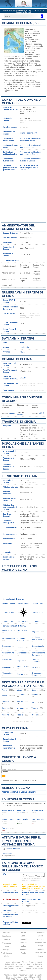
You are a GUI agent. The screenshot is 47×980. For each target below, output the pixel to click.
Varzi (34, 667)
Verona (20, 708)
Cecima (29, 29)
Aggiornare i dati (11, 91)
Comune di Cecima (17, 359)
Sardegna (40, 932)
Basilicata (6, 936)
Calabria (6, 939)
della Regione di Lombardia (31, 37)
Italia (22, 343)
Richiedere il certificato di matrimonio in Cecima (30, 153)
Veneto (40, 956)
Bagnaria (38, 621)
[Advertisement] (23, 197)
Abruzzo (6, 933)
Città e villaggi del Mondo (17, 977)
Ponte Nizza (34, 61)
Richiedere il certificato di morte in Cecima (30, 146)
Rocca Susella (38, 646)
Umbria (40, 949)
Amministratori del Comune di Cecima (18, 227)
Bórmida (6, 828)
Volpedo (20, 661)
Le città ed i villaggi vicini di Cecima (19, 568)
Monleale (6, 667)
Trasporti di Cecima (19, 422)
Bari (33, 702)
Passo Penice (8, 810)
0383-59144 (25, 118)
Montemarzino (8, 653)
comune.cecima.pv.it (28, 133)
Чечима (20, 414)
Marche (23, 943)
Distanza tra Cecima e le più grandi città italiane (23, 684)
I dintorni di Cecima (18, 799)
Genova (35, 695)
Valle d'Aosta (41, 953)
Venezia (35, 708)
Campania (6, 943)
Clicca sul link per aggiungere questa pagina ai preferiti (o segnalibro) (33, 886)
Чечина (12, 413)
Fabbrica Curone (35, 661)
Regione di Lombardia (10, 10)
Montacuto (6, 673)
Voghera (32, 65)
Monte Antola (22, 819)
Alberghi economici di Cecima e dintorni (19, 792)
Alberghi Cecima (16, 788)
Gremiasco (7, 646)
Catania (5, 708)
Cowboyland (7, 854)
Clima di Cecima (15, 728)
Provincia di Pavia (25, 10)
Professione (6, 765)
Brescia (35, 715)
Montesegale (22, 653)
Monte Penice (37, 810)
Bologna (6, 701)
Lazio (24, 932)
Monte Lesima (8, 819)
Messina (6, 715)
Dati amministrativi (18, 338)
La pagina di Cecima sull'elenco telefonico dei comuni (23, 866)
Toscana (40, 939)
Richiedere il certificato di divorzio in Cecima (30, 160)
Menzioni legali (11, 975)
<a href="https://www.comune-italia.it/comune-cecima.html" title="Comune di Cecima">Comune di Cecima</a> (33, 875)
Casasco (20, 647)
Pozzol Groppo (22, 63)
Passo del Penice (21, 811)
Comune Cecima (39, 10)
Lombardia (24, 347)
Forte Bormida (37, 819)
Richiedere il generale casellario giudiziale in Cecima (29, 168)
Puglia (23, 953)
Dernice (20, 674)
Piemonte (23, 950)
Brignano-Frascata (21, 639)
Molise (24, 946)
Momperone (9, 63)
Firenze (20, 701)
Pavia (22, 352)
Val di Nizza (7, 660)
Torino (5, 696)
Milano (20, 690)
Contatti (38, 975)
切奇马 (42, 413)
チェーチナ (21, 407)
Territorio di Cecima (19, 476)
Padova (20, 715)
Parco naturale (8, 390)
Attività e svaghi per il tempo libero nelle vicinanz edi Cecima (21, 841)
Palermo (20, 695)
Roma (5, 690)
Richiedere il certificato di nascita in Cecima (30, 140)
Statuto (23, 378)
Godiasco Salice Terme (37, 638)
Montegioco (22, 666)
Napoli (34, 690)
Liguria (23, 936)
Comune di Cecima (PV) (20, 23)
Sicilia (40, 936)
